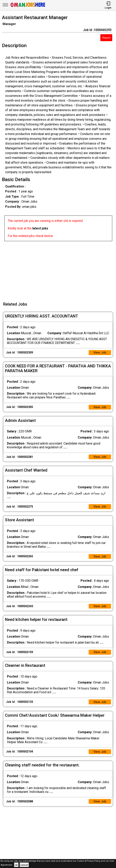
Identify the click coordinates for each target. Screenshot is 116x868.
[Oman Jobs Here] (28, 7)
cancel (24, 865)
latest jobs (40, 228)
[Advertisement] (59, 269)
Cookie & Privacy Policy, (89, 861)
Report (106, 38)
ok (16, 865)
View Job (100, 353)
